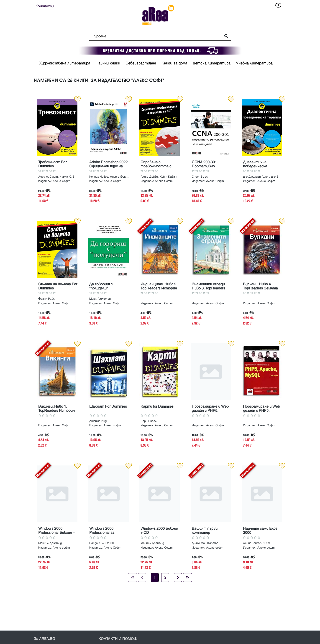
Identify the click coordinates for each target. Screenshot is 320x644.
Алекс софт (112, 425)
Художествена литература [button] (65, 63)
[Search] (154, 36)
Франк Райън (47, 299)
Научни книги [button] (108, 63)
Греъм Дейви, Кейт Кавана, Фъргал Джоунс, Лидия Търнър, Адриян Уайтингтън (160, 177)
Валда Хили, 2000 (101, 543)
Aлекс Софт (61, 181)
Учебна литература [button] (254, 63)
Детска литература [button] (212, 63)
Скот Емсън (201, 177)
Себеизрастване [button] (141, 63)
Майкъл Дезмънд (50, 543)
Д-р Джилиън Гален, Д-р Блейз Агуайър (263, 177)
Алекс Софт (113, 181)
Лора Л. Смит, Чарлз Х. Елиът (58, 177)
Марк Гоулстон (100, 299)
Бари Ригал (149, 421)
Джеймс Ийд (98, 421)
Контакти (45, 6)
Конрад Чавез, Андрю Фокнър (109, 177)
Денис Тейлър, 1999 (256, 543)
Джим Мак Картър (205, 543)
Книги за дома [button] (174, 63)
